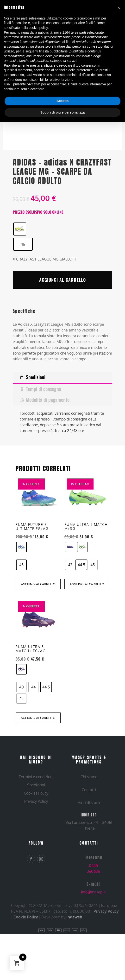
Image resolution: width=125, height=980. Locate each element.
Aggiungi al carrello (62, 280)
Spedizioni (36, 377)
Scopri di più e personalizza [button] (62, 112)
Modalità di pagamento (48, 400)
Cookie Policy (26, 940)
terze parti (78, 32)
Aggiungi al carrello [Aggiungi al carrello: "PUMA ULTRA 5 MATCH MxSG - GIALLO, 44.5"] (87, 607)
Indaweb (74, 940)
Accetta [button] (63, 101)
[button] (119, 8)
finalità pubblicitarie (53, 51)
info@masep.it (93, 915)
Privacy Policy (106, 934)
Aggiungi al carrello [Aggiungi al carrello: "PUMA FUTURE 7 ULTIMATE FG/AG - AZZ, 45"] (38, 607)
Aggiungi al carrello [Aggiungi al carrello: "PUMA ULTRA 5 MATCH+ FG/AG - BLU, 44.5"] (38, 741)
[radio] (20, 229)
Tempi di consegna (44, 389)
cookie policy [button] (38, 28)
